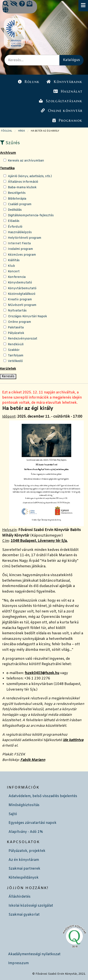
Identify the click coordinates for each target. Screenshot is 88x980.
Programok (67, 120)
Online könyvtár (62, 111)
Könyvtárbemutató (22, 288)
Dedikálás (15, 210)
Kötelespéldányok (24, 878)
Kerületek (8, 369)
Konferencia (17, 277)
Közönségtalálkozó (22, 294)
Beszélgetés (17, 193)
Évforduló (15, 227)
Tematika (7, 168)
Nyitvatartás (17, 311)
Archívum (8, 153)
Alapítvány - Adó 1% (26, 832)
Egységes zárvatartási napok (32, 823)
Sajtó (13, 814)
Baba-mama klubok (22, 188)
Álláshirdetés (19, 897)
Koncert (14, 272)
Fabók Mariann (33, 760)
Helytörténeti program (25, 238)
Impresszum (18, 963)
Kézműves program (22, 255)
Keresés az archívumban (26, 161)
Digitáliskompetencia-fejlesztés (31, 216)
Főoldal (7, 131)
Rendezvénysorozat (23, 339)
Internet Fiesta (19, 244)
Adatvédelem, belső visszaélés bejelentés (43, 796)
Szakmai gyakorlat (24, 915)
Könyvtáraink (64, 82)
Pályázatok (16, 333)
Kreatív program (20, 300)
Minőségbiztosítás (24, 805)
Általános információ (23, 182)
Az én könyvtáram (24, 860)
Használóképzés (20, 232)
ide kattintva (73, 740)
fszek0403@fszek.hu (42, 673)
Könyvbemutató (20, 283)
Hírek (22, 131)
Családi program (20, 204)
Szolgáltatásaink (61, 101)
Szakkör (14, 350)
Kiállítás (14, 260)
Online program (19, 322)
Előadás (14, 221)
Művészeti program (22, 305)
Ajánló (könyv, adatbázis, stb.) (30, 176)
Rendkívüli (16, 345)
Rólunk (29, 82)
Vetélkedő (15, 361)
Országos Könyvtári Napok (27, 317)
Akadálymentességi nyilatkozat (34, 954)
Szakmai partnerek (24, 869)
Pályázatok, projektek (27, 851)
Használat (68, 91)
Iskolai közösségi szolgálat (31, 906)
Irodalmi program (20, 249)
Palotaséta (16, 328)
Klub (11, 266)
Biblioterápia (17, 199)
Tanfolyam (16, 356)
